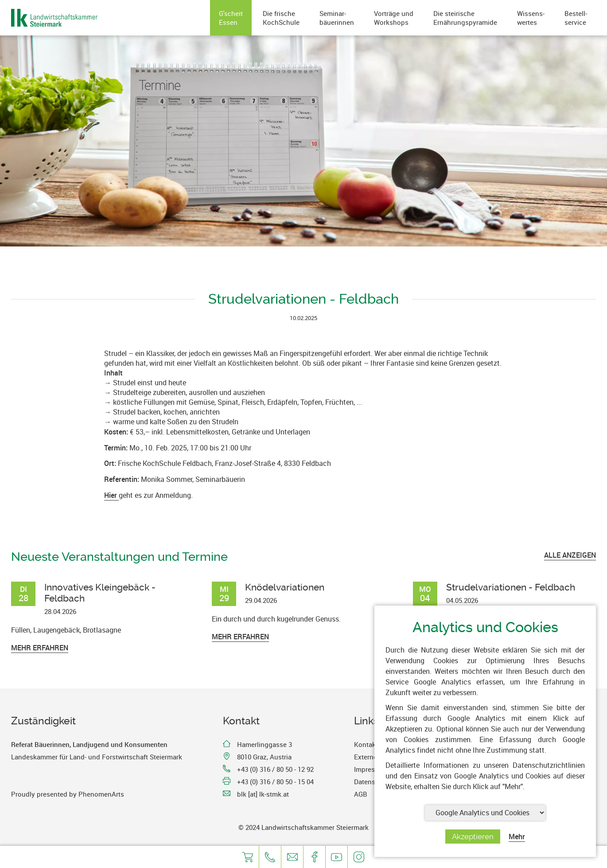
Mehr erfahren (40, 648)
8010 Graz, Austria (264, 757)
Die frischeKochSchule (281, 18)
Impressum (371, 769)
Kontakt (366, 744)
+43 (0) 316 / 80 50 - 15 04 (275, 782)
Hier (111, 495)
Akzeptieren (473, 837)
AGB (361, 794)
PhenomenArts (101, 794)
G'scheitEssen (231, 18)
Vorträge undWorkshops (394, 18)
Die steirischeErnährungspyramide (465, 18)
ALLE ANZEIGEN (570, 555)
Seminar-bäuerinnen (337, 18)
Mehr (517, 837)
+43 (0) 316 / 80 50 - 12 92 (275, 769)
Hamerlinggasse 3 (265, 744)
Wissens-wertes (531, 18)
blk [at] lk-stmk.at (263, 794)
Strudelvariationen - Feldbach (511, 587)
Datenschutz (373, 782)
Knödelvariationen (285, 587)
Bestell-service (576, 18)
